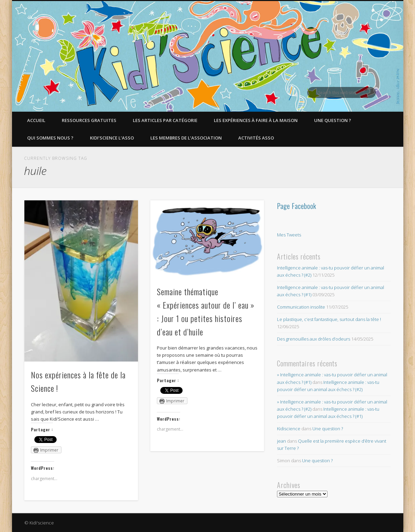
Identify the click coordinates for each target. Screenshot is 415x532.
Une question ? (333, 120)
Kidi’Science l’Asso (112, 138)
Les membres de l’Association (186, 138)
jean (281, 441)
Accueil (36, 120)
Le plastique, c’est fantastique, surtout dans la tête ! (329, 319)
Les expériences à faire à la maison (256, 120)
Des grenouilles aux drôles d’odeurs (314, 339)
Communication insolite (301, 307)
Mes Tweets (289, 235)
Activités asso (256, 138)
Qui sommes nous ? (50, 138)
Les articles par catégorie (165, 120)
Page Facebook (297, 206)
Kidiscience (289, 429)
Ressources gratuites (89, 120)
